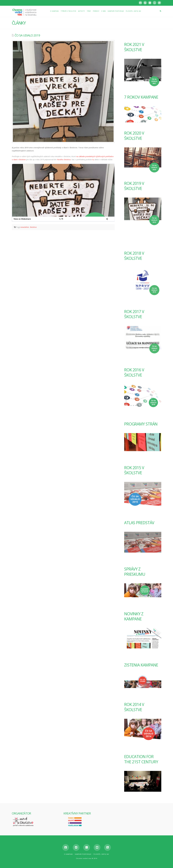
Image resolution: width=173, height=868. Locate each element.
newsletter (25, 227)
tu (93, 160)
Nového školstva (64, 160)
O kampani (68, 854)
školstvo (33, 227)
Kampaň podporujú (83, 854)
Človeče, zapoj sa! (101, 854)
